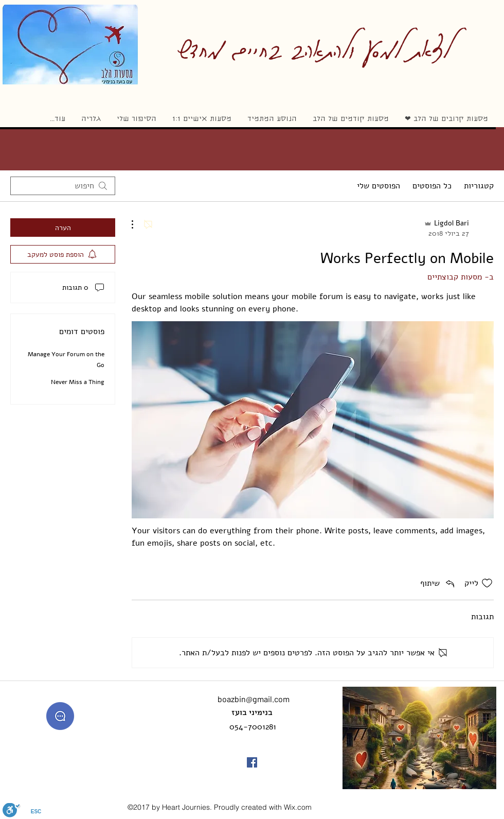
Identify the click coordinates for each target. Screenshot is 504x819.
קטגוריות (479, 186)
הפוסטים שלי (379, 186)
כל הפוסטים (432, 186)
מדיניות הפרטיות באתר (57, 808)
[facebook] (252, 762)
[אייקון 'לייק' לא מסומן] (487, 583)
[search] (63, 186)
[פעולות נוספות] (138, 224)
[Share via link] (438, 583)
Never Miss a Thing (78, 382)
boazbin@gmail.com (254, 699)
